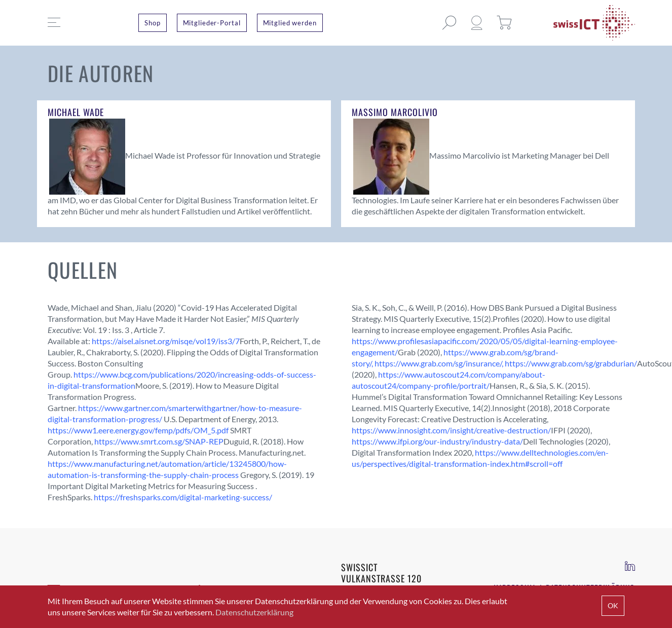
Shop (153, 23)
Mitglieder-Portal (212, 23)
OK (613, 605)
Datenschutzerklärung (254, 612)
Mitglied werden (290, 23)
